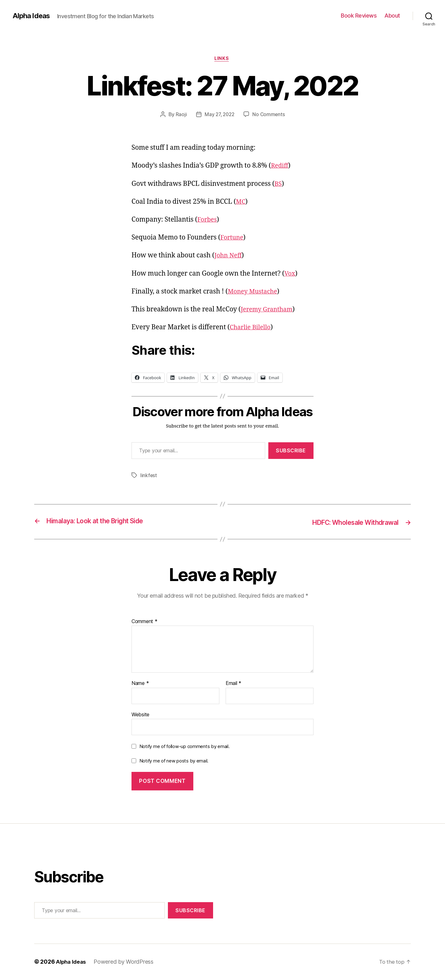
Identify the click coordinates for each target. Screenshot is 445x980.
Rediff (280, 167)
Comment (145, 622)
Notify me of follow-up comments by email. (185, 747)
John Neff (229, 257)
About (392, 16)
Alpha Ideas (32, 16)
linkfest (149, 476)
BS (279, 185)
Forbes (208, 221)
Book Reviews (359, 16)
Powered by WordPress (125, 962)
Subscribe (291, 451)
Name (140, 684)
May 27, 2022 (219, 115)
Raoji (180, 115)
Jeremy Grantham (269, 311)
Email (233, 684)
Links (223, 59)
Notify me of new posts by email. (174, 761)
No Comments (270, 115)
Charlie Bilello (252, 328)
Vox (290, 275)
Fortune (233, 239)
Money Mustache (255, 292)
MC (241, 203)
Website (140, 715)
